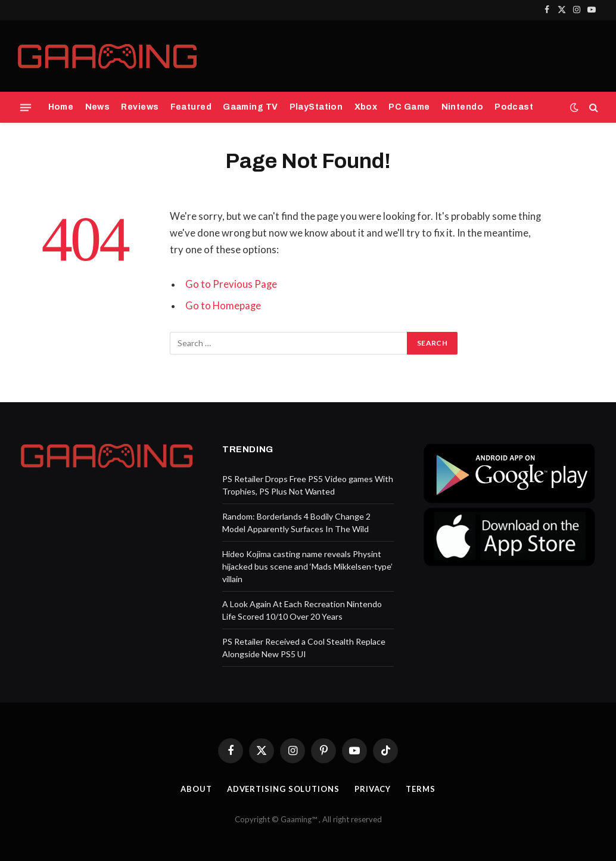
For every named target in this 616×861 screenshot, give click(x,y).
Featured (191, 107)
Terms (421, 789)
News (98, 107)
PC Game (409, 107)
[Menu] (26, 107)
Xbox (366, 107)
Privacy (373, 789)
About (196, 789)
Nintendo (462, 107)
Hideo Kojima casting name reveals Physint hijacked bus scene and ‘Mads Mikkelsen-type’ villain (307, 566)
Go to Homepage (223, 306)
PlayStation (316, 107)
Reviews (140, 107)
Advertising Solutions (283, 789)
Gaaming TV (250, 107)
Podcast (514, 107)
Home (61, 107)
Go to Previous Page (231, 284)
